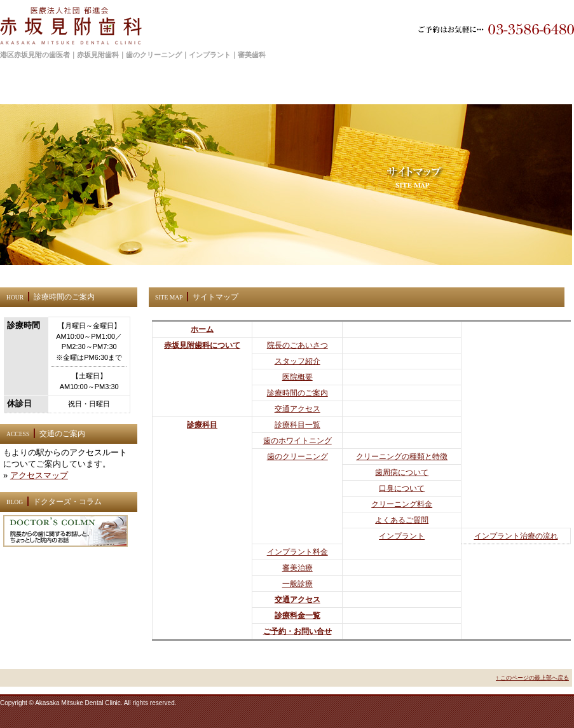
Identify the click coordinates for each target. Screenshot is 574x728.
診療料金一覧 (297, 615)
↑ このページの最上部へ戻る (532, 678)
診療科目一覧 (297, 425)
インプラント (402, 536)
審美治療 (297, 568)
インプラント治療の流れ (516, 536)
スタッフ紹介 (297, 361)
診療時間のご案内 (297, 393)
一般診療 (297, 584)
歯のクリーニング (297, 457)
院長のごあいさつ (297, 345)
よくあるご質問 (402, 520)
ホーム (60, 97)
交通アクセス (297, 409)
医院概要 (297, 377)
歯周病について (402, 472)
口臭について (402, 488)
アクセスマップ (39, 475)
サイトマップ (96, 97)
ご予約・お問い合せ (297, 631)
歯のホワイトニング (297, 441)
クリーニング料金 (402, 504)
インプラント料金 (297, 552)
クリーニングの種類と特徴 (402, 457)
